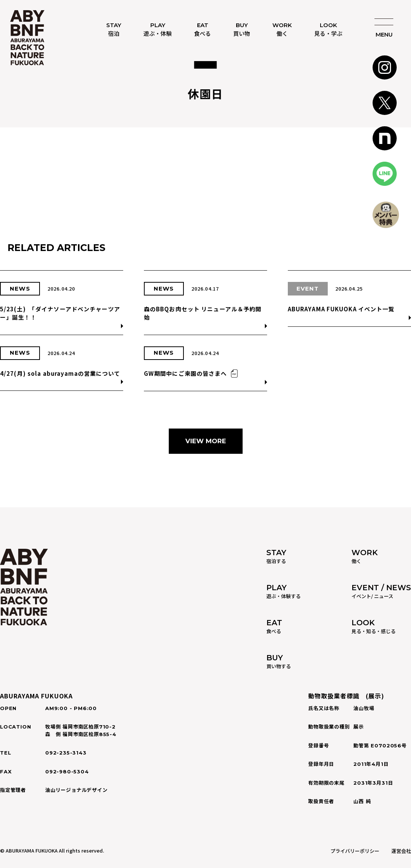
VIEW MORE (206, 441)
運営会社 (401, 851)
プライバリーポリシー (355, 851)
